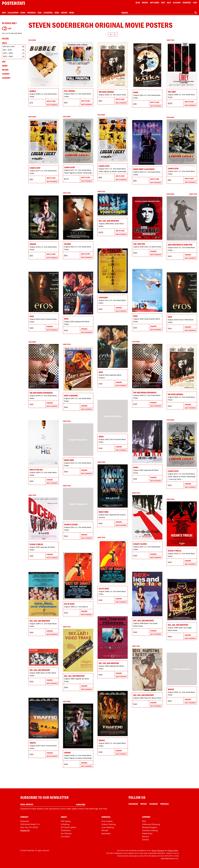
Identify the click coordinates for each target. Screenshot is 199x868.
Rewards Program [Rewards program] (150, 827)
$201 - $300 (8, 56)
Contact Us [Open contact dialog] (25, 830)
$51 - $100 (7, 50)
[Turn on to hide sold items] (5, 29)
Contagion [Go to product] (103, 297)
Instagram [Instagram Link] (133, 804)
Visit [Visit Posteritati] (163, 3)
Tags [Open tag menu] (40, 13)
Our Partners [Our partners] (66, 833)
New (4, 13)
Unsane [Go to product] (33, 244)
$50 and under (9, 46)
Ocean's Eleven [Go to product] (71, 524)
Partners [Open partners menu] (31, 13)
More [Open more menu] (72, 13)
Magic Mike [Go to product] (69, 460)
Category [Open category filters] (6, 78)
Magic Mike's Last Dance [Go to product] (144, 169)
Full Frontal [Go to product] (70, 91)
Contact (145, 839)
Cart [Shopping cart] (195, 3)
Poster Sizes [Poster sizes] (147, 833)
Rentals (105, 830)
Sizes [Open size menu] (57, 13)
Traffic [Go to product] (171, 689)
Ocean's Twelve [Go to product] (36, 544)
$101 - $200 (8, 53)
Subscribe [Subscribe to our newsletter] (81, 805)
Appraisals (106, 833)
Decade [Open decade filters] (5, 70)
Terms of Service (158, 850)
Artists (64, 13)
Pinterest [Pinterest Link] (164, 804)
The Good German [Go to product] (106, 92)
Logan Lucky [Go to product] (104, 166)
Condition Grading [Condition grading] (150, 830)
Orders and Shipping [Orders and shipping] (151, 824)
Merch (145, 3)
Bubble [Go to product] (33, 91)
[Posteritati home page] (13, 3)
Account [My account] (177, 3)
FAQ (144, 821)
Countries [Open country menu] (48, 13)
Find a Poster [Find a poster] (107, 821)
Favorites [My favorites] (187, 3)
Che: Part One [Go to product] (139, 244)
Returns (146, 836)
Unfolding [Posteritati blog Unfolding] (65, 824)
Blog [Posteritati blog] (138, 3)
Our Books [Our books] (65, 836)
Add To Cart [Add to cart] (51, 101)
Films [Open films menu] (23, 13)
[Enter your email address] (53, 804)
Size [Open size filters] (4, 62)
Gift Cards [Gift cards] (155, 3)
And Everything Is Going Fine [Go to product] (180, 245)
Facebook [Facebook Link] (154, 804)
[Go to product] (44, 65)
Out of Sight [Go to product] (104, 589)
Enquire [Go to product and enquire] (188, 255)
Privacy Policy (173, 850)
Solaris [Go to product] (67, 244)
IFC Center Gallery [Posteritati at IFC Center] (68, 827)
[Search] (196, 13)
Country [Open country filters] (6, 74)
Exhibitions (66, 830)
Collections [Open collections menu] (13, 13)
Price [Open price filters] (4, 43)
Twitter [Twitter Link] (144, 804)
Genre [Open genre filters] (5, 66)
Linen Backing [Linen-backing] (108, 827)
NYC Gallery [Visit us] (66, 821)
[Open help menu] (169, 3)
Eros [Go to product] (135, 316)
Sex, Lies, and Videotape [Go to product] (109, 221)
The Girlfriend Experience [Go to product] (145, 393)
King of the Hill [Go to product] (36, 470)
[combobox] (159, 13)
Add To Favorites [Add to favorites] (52, 105)
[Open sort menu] (113, 34)
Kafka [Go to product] (136, 92)
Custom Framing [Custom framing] (109, 824)
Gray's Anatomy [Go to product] (71, 396)
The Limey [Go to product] (172, 92)
